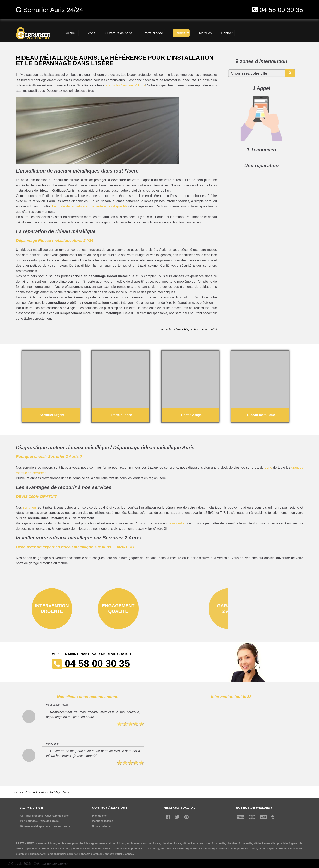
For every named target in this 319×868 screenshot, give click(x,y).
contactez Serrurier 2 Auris (126, 85)
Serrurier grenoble (32, 816)
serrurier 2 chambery (289, 849)
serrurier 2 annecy (78, 854)
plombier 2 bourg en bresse (90, 843)
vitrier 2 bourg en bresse (124, 843)
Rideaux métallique (32, 826)
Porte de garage (49, 821)
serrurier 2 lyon (226, 849)
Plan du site (99, 816)
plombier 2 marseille (240, 843)
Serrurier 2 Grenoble (26, 792)
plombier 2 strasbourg (145, 849)
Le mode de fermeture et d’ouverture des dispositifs (90, 206)
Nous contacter (101, 826)
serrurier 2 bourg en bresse (53, 843)
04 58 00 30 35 (281, 10)
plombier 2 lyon (247, 849)
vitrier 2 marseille (265, 843)
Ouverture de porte (57, 816)
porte (268, 468)
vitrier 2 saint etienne (116, 849)
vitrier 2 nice (191, 843)
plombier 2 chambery (29, 854)
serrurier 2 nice (151, 843)
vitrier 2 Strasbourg (202, 849)
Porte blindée (29, 821)
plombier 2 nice (171, 843)
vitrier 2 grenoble (27, 849)
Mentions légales (102, 821)
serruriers (30, 507)
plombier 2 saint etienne (86, 849)
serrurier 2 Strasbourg (175, 849)
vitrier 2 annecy (125, 854)
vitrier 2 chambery (54, 854)
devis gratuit (176, 523)
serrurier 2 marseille (213, 843)
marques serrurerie (58, 826)
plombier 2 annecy (102, 854)
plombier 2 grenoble (290, 843)
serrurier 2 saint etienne (54, 849)
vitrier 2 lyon (267, 849)
